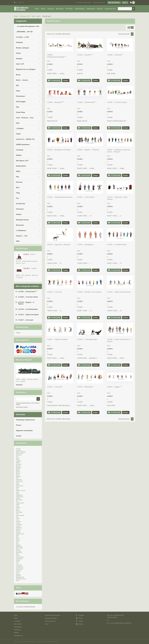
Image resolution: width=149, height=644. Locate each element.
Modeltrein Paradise (30, 641)
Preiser (18, 545)
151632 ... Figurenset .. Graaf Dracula (117, 198)
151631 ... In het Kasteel (86, 197)
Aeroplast (19, 455)
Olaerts (18, 540)
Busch (18, 475)
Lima (17, 520)
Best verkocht (18, 624)
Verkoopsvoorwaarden (53, 641)
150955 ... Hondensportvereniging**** (57, 56)
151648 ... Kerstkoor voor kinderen (89, 292)
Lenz (17, 514)
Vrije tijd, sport (47, 16)
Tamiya (18, 560)
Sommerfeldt (20, 557)
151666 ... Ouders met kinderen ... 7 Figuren (120, 340)
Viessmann (20, 209)
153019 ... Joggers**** (115, 387)
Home (37, 9)
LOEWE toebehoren (23, 144)
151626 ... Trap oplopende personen (60, 197)
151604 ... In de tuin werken (28, 297)
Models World (21, 166)
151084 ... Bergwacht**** (56, 102)
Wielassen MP (20, 577)
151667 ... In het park (26, 320)
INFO (18, 241)
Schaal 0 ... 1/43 (22, 236)
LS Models (20, 150)
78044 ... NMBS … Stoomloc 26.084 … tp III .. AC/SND (28, 380)
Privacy (19, 425)
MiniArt (18, 531)
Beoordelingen (22, 601)
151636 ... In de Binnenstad (28, 309)
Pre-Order (69, 9)
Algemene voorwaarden (24, 430)
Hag (17, 107)
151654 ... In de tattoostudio (87, 339)
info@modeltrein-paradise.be (123, 623)
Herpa (18, 494)
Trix (17, 198)
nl (15, 3)
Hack (17, 487)
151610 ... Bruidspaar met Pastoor (59, 150)
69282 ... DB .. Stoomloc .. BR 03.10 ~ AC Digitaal (27, 276)
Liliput (18, 134)
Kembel (18, 508)
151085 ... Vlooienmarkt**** (28, 291)
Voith (18, 573)
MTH (17, 535)
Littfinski (19, 522)
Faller (18, 91)
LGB (17, 517)
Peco (17, 542)
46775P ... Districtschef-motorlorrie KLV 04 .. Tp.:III (27, 262)
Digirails (18, 477)
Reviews (100, 9)
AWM (17, 463)
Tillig (18, 193)
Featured (51, 9)
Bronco (18, 473)
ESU (17, 85)
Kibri (18, 123)
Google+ (80, 621)
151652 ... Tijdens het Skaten (28, 315)
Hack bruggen (21, 101)
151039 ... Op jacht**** (85, 55)
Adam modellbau (21, 452)
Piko (18, 177)
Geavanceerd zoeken (22, 407)
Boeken (18, 469)
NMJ (17, 537)
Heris (18, 492)
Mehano (18, 529)
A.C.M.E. (18, 449)
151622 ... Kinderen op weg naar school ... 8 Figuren (119, 151)
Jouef (18, 506)
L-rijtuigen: (20, 128)
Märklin (19, 155)
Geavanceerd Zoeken (99, 3)
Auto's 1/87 (20, 64)
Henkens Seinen (21, 491)
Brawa (18, 75)
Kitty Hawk (19, 512)
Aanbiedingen (80, 9)
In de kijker (17, 621)
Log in (124, 3)
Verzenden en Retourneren (83, 3)
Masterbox (19, 528)
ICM (17, 501)
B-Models (19, 42)
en (23, 3)
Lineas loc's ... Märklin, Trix (25, 139)
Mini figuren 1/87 (25, 16)
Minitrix (18, 532)
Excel (18, 483)
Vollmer (19, 214)
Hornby (18, 498)
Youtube (80, 624)
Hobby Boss (19, 495)
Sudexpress (19, 559)
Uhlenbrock (19, 566)
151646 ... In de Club (54, 292)
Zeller (18, 580)
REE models (19, 548)
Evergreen (19, 480)
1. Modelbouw (21, 230)
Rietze (18, 549)
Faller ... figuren (36, 16)
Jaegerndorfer (20, 503)
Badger (18, 466)
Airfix (18, 458)
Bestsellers (60, 9)
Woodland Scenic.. (21, 579)
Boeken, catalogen (23, 48)
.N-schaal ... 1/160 (22, 37)
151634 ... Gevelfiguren (85, 244)
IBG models (19, 500)
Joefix (18, 504)
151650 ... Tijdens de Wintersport (119, 292)
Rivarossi (19, 182)
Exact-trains (19, 481)
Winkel (16, 16)
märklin (18, 526)
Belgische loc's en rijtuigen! (26, 69)
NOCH (18, 171)
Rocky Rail (19, 553)
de (20, 3)
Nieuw (43, 9)
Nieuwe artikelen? (24, 360)
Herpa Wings (21, 112)
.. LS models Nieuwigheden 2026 (28, 26)
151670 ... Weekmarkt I (85, 387)
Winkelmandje (22, 327)
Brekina (18, 472)
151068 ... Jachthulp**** (115, 55)
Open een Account (114, 3)
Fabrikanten (91, 9)
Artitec (18, 53)
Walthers (19, 576)
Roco (18, 187)
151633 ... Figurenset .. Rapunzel (59, 244)
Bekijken (66, 81)
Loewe (18, 523)
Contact (19, 436)
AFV (17, 456)
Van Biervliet (21, 204)
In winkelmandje (56, 80)
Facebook (80, 615)
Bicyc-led (19, 467)
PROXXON (19, 546)
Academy (19, 450)
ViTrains (18, 571)
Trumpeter (19, 565)
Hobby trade (20, 497)
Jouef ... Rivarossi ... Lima (25, 118)
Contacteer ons (110, 9)
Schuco (18, 556)
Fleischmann (20, 96)
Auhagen (19, 58)
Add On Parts (20, 453)
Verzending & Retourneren (25, 420)
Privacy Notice (40, 641)
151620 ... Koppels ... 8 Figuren (26, 303)
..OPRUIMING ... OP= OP (24, 32)
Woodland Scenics (22, 220)
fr (17, 3)
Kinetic (18, 511)
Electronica (20, 225)
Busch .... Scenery (22, 80)
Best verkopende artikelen (27, 286)
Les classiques (20, 515)
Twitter (79, 618)
